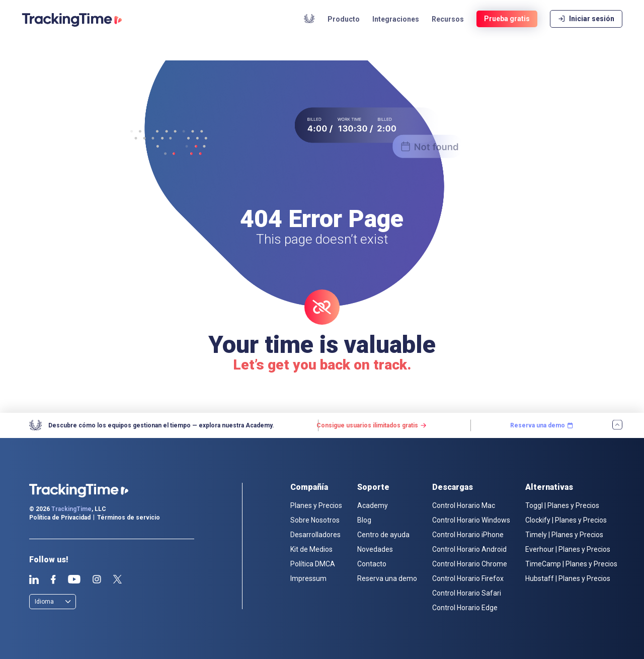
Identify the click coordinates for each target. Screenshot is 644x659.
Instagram (97, 579)
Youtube (74, 579)
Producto (344, 30)
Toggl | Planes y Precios (562, 505)
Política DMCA (313, 564)
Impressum (308, 578)
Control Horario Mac (464, 505)
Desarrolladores (315, 535)
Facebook (53, 579)
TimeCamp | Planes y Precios (571, 564)
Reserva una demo (387, 578)
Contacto (372, 564)
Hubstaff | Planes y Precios (568, 578)
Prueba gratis (507, 30)
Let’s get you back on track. (322, 365)
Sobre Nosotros (315, 520)
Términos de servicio (129, 518)
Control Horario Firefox (468, 578)
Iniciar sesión (586, 30)
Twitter (117, 579)
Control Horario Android (469, 549)
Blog (364, 520)
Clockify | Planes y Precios (566, 520)
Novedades (375, 549)
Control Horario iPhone (468, 535)
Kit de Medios (311, 549)
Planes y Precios (316, 505)
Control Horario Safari (467, 593)
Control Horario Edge (465, 608)
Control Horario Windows (471, 520)
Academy (309, 30)
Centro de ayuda (383, 535)
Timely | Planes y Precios (564, 535)
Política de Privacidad (60, 518)
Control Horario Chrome (470, 564)
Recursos (448, 30)
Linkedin (34, 579)
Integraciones (396, 30)
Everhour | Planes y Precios (568, 549)
